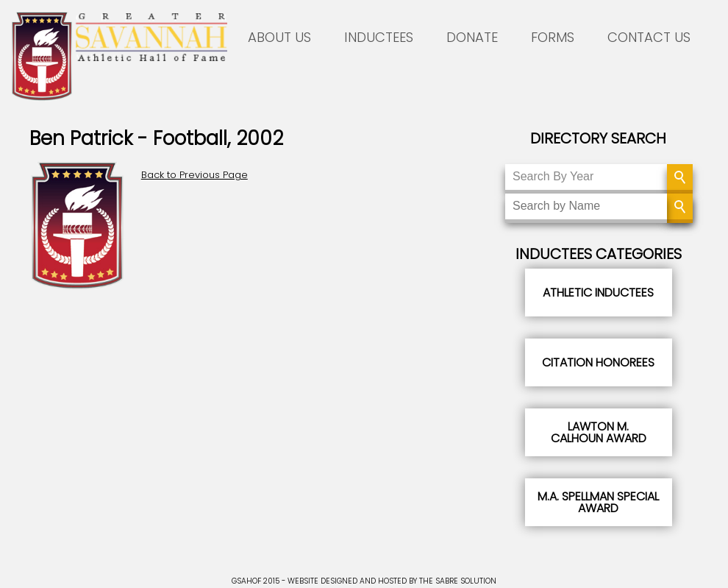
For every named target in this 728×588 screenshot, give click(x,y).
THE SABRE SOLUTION (458, 581)
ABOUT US (279, 37)
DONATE (472, 37)
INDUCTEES (379, 37)
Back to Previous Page (195, 175)
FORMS (553, 37)
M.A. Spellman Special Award (598, 502)
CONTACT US (649, 37)
